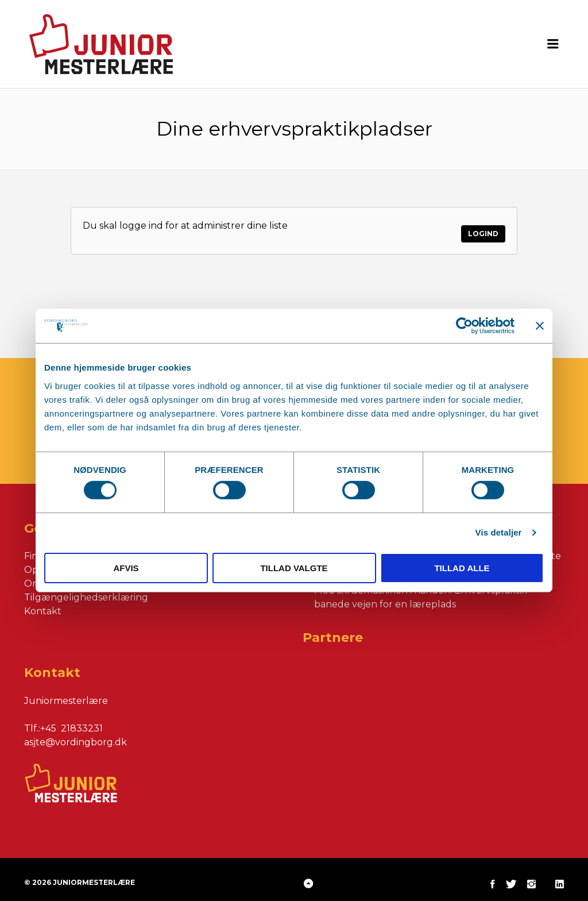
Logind (483, 226)
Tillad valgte (294, 568)
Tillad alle (462, 568)
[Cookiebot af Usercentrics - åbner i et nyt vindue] (464, 326)
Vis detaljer (499, 532)
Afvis (126, 568)
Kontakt (43, 603)
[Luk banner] (540, 326)
